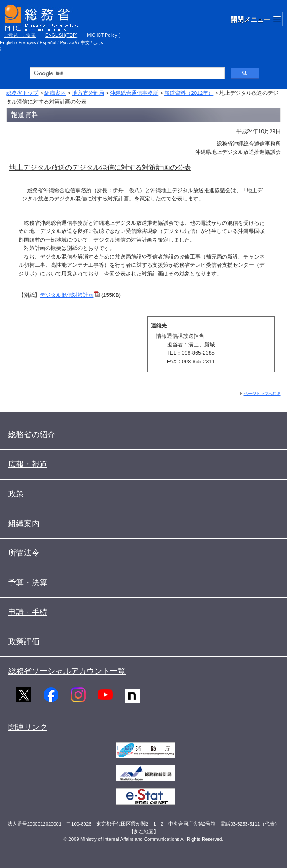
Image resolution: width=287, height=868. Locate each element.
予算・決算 (28, 582)
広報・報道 (28, 464)
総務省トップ (22, 93)
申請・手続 (28, 612)
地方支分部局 (88, 93)
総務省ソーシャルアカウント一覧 (67, 671)
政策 (16, 494)
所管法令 (24, 553)
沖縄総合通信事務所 (134, 93)
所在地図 (144, 832)
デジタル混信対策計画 (67, 295)
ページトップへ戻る (262, 394)
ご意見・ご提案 (20, 35)
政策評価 (24, 641)
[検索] (127, 73)
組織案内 (55, 93)
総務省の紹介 (32, 434)
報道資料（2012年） (189, 93)
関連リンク (28, 727)
